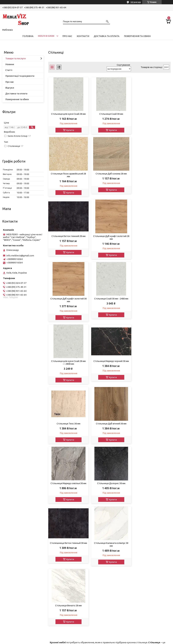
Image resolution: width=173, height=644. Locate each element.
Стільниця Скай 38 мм (109, 114)
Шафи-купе (11, 581)
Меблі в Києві (46, 36)
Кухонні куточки (14, 589)
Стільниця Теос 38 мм (109, 301)
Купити (69, 130)
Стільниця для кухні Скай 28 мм (68, 114)
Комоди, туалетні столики (19, 560)
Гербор (94, 523)
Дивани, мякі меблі (15, 527)
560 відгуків (136, 2)
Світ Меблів (97, 535)
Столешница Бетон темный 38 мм (151, 362)
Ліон (93, 543)
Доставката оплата (58, 523)
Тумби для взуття (14, 576)
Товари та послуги (15, 58)
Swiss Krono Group (100, 589)
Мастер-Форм (98, 585)
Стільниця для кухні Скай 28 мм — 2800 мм (151, 240)
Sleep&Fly (96, 556)
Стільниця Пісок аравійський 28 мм (151, 115)
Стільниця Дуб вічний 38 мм (151, 301)
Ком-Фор (96, 576)
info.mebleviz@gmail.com (20, 256)
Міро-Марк (97, 527)
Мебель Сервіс (99, 552)
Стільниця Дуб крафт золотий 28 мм (151, 178)
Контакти (83, 36)
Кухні (7, 564)
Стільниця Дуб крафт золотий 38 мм (68, 240)
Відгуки (10, 88)
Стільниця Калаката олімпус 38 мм (68, 425)
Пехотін (95, 568)
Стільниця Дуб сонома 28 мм (68, 176)
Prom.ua (102, 638)
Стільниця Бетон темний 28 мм (109, 176)
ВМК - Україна (98, 547)
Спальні (9, 539)
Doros (94, 597)
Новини (10, 64)
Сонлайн (95, 531)
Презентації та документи (20, 76)
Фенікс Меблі (98, 560)
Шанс (93, 564)
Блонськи (96, 572)
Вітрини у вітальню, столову (20, 568)
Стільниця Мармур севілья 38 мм (68, 361)
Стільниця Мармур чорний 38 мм (68, 301)
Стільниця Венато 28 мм (109, 424)
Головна (28, 36)
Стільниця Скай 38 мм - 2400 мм (109, 239)
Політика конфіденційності (143, 641)
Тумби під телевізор (16, 572)
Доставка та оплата (107, 36)
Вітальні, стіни (13, 535)
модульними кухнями (62, 495)
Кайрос (95, 593)
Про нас (67, 36)
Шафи (8, 556)
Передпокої (11, 552)
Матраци (10, 585)
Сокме (94, 539)
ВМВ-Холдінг (98, 581)
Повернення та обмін (137, 36)
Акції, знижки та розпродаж (20, 523)
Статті (9, 70)
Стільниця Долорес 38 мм (109, 361)
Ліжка (8, 543)
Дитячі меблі (12, 547)
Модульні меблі (13, 531)
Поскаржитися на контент (118, 641)
